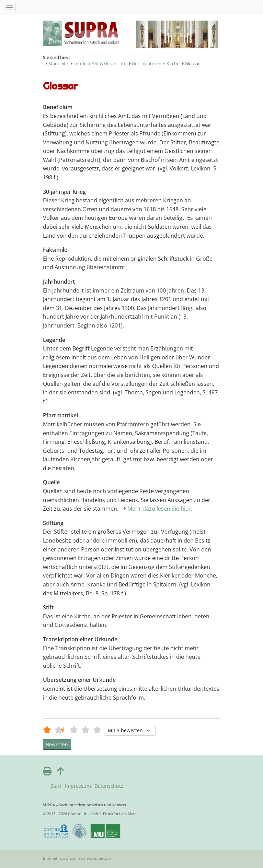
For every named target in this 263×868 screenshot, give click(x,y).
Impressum (78, 786)
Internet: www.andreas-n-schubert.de (77, 858)
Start (56, 786)
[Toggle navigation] (9, 8)
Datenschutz (109, 786)
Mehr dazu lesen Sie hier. (160, 509)
